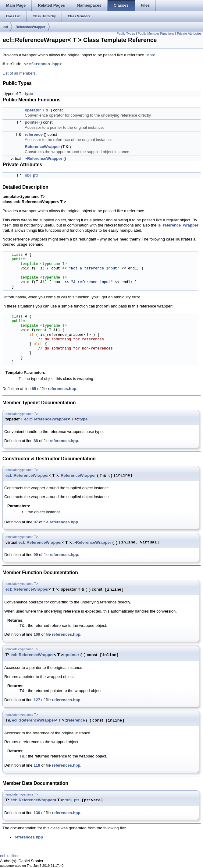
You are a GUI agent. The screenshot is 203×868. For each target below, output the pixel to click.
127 (37, 700)
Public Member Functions (156, 33)
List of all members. (20, 73)
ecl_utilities (10, 856)
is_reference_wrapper (178, 225)
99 (36, 555)
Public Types (126, 33)
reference (34, 134)
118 (37, 765)
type (29, 94)
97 (36, 522)
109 (37, 634)
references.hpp (43, 64)
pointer (31, 122)
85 (34, 389)
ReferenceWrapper (30, 27)
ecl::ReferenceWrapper (46, 419)
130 (37, 813)
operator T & (36, 110)
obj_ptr (31, 175)
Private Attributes (189, 33)
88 (36, 441)
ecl (6, 27)
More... (152, 55)
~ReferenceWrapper (43, 158)
